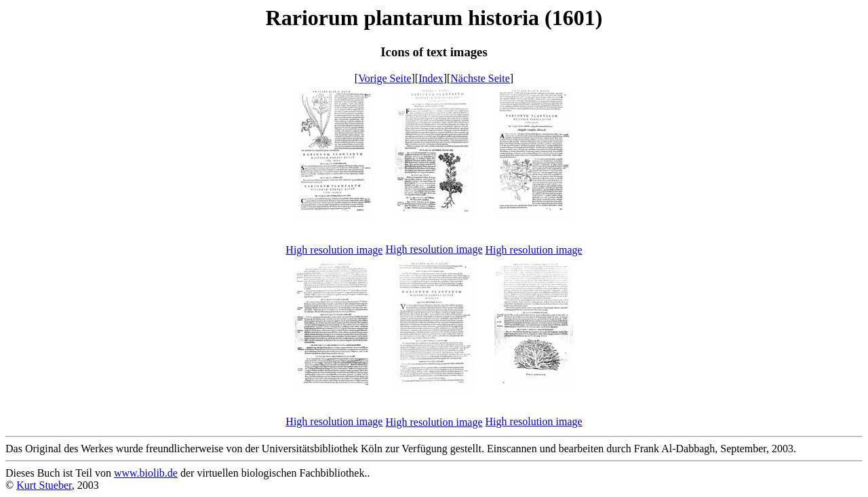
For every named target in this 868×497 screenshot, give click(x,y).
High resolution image (334, 250)
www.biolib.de (146, 473)
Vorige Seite (384, 78)
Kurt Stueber (44, 485)
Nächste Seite (480, 78)
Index (431, 78)
